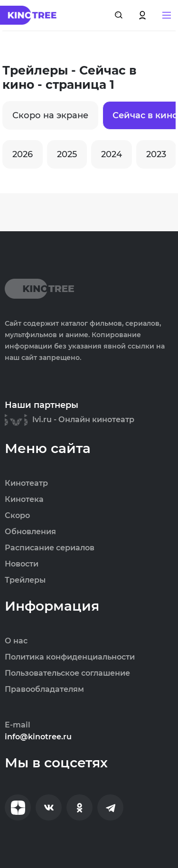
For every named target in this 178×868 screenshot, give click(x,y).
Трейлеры (25, 580)
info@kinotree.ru (38, 737)
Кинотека (24, 500)
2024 (112, 154)
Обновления (30, 532)
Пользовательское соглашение (67, 673)
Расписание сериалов (50, 548)
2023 (156, 154)
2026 (23, 154)
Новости (22, 564)
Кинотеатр (26, 483)
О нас (16, 641)
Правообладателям (44, 689)
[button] (167, 15)
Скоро (17, 516)
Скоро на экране (50, 115)
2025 (67, 154)
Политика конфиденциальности (70, 657)
